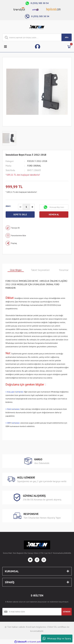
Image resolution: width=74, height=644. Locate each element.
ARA (67, 37)
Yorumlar (64, 270)
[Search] (37, 37)
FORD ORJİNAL (34, 166)
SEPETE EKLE (20, 215)
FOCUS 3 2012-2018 (37, 161)
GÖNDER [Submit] (67, 612)
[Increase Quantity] (32, 207)
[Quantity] (26, 207)
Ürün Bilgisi (16, 270)
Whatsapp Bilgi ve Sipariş (57, 639)
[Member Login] (38, 47)
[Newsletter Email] (32, 612)
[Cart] (69, 47)
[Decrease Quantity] (20, 207)
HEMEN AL (54, 215)
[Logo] (37, 27)
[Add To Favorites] (37, 235)
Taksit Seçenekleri (40, 270)
